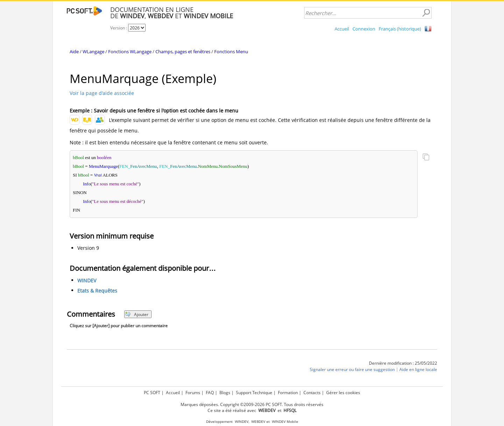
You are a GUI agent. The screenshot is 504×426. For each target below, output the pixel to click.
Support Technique (254, 393)
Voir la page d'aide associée (102, 93)
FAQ (210, 393)
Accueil (342, 29)
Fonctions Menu (231, 51)
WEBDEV (258, 422)
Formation (288, 393)
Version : (119, 28)
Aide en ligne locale (418, 370)
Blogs (225, 393)
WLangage (93, 51)
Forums (193, 393)
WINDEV (87, 281)
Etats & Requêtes (97, 291)
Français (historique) (400, 29)
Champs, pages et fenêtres (183, 51)
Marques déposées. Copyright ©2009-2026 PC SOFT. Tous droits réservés (252, 404)
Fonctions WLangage (130, 51)
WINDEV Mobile (285, 422)
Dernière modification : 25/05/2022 (403, 363)
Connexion (364, 29)
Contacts (312, 393)
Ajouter (137, 314)
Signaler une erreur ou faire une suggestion (352, 370)
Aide (74, 51)
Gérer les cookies (343, 393)
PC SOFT (152, 393)
